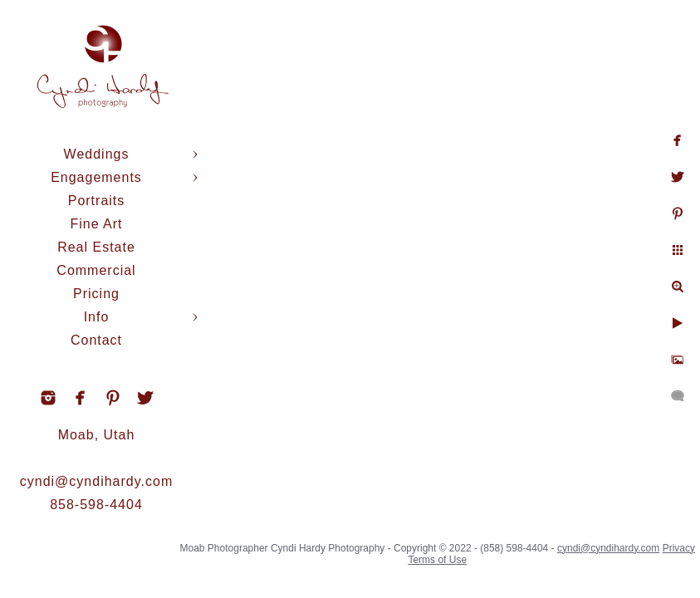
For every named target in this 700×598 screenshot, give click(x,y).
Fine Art (96, 224)
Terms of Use (437, 560)
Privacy (679, 548)
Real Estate (96, 247)
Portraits (97, 201)
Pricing (96, 294)
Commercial (96, 270)
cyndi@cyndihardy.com (96, 481)
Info (97, 317)
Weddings (97, 154)
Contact (96, 340)
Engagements (96, 177)
